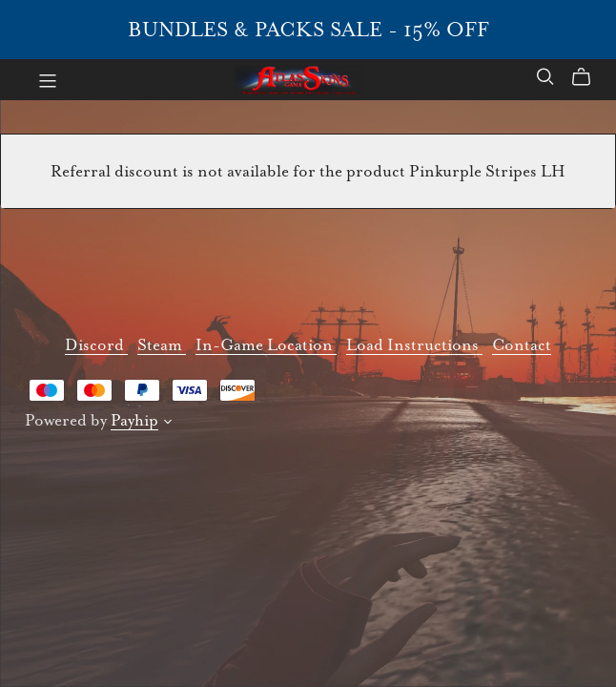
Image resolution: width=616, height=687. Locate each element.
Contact (522, 345)
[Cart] (589, 77)
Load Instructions (414, 345)
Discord (96, 345)
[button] (168, 424)
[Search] (545, 77)
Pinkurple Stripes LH (487, 171)
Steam (162, 345)
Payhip (134, 420)
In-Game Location (266, 345)
